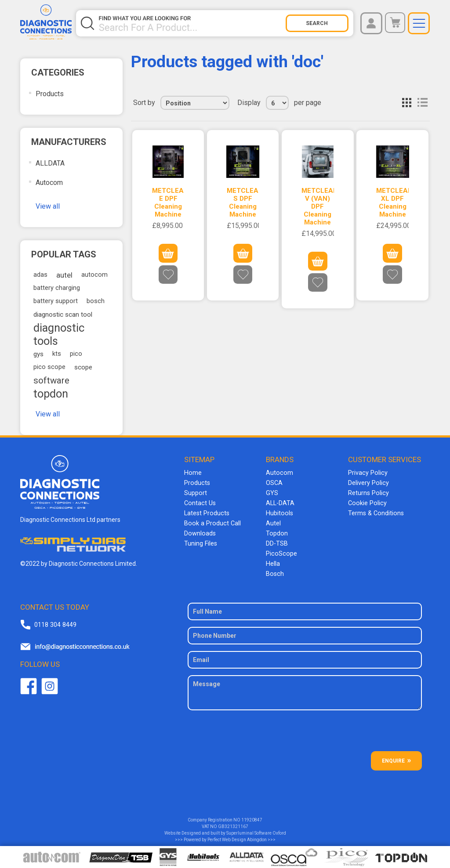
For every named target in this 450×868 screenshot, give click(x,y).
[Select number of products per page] (277, 103)
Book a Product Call (211, 521)
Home (192, 473)
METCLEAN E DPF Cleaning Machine (168, 203)
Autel (273, 521)
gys (38, 354)
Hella (273, 560)
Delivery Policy (368, 482)
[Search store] (191, 23)
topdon (51, 394)
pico (76, 354)
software (51, 380)
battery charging (57, 288)
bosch (96, 301)
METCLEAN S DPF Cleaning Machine (243, 203)
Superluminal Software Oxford (256, 828)
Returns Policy (368, 492)
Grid (406, 103)
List (422, 103)
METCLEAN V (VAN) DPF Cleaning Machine (318, 206)
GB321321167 (233, 822)
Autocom (49, 183)
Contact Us (199, 502)
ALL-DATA (280, 502)
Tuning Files (200, 540)
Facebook (29, 681)
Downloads (200, 531)
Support (195, 492)
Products (50, 94)
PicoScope (281, 550)
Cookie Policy (366, 502)
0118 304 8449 (55, 620)
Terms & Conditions (375, 511)
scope (83, 367)
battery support (56, 301)
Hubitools (279, 511)
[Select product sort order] (195, 103)
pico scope (49, 367)
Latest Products (206, 511)
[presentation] (305, 729)
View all (48, 206)
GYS (272, 492)
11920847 (252, 815)
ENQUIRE (393, 756)
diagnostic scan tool (63, 315)
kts (57, 354)
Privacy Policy (367, 473)
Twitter (50, 681)
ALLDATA (50, 163)
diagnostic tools (59, 334)
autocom (94, 275)
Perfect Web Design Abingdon (237, 835)
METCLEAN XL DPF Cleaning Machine (392, 203)
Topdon (276, 531)
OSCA (274, 482)
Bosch (274, 569)
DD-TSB (277, 540)
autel (64, 275)
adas (40, 275)
